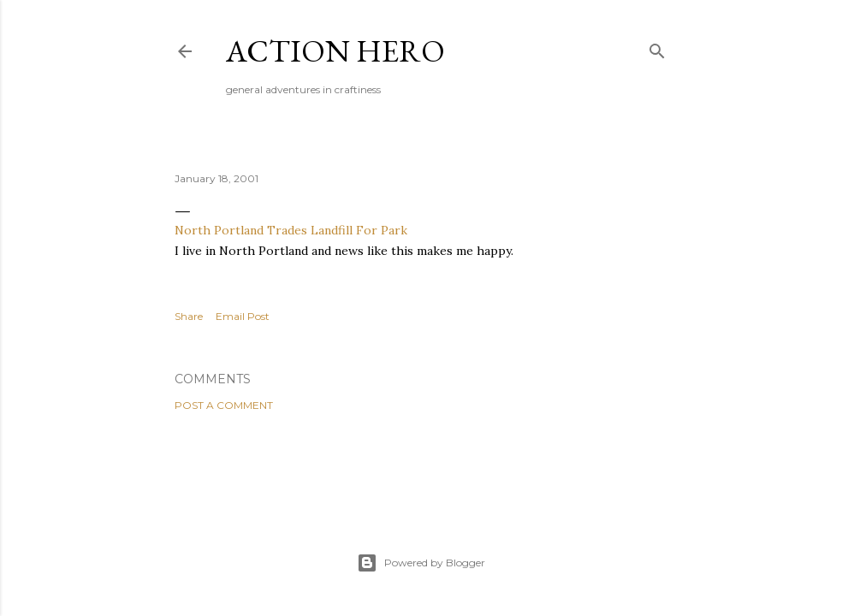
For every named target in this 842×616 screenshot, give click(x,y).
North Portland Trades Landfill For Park (291, 230)
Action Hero (335, 51)
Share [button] (189, 316)
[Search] (657, 47)
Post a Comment (224, 405)
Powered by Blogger (421, 563)
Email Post (243, 316)
